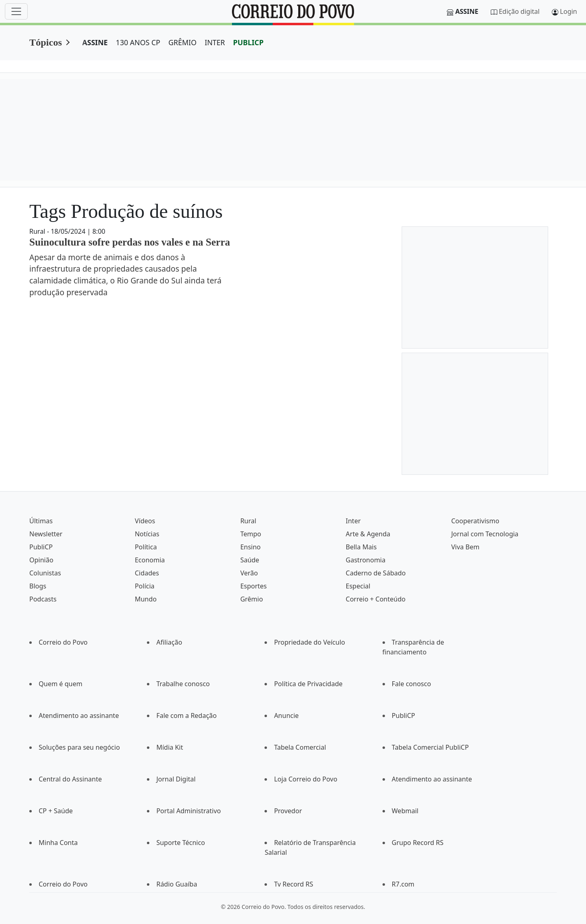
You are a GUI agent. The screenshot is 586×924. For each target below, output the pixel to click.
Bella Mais (361, 547)
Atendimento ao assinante (79, 715)
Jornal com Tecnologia (485, 534)
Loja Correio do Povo (306, 779)
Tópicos (46, 42)
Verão (249, 573)
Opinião (41, 560)
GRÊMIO (183, 42)
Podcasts (43, 599)
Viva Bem (465, 547)
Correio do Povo (63, 642)
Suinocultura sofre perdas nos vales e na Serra (130, 242)
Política (146, 547)
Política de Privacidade (308, 684)
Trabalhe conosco (183, 684)
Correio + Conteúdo (376, 599)
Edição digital (519, 11)
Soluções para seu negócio (79, 747)
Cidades (147, 573)
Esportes (253, 586)
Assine (467, 11)
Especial (358, 586)
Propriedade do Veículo (309, 642)
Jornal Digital (176, 779)
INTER (215, 42)
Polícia (144, 586)
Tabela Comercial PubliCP (430, 747)
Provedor (288, 811)
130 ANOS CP (138, 42)
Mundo (146, 599)
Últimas (41, 521)
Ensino (250, 547)
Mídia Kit (170, 747)
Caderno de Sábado (376, 573)
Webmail (405, 811)
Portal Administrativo (189, 811)
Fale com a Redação (186, 715)
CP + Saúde (56, 811)
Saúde (250, 560)
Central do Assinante (70, 779)
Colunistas (45, 573)
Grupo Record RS (418, 843)
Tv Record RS (293, 884)
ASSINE (95, 42)
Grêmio (251, 599)
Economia (150, 560)
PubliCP (41, 547)
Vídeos (145, 521)
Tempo (250, 534)
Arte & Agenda (368, 534)
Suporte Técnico (181, 843)
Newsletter (46, 534)
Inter (353, 521)
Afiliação (169, 642)
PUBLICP (248, 42)
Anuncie (286, 715)
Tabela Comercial (300, 747)
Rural (248, 521)
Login (569, 11)
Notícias (147, 534)
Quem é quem (60, 684)
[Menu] (16, 11)
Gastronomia (366, 560)
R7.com (403, 884)
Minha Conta (58, 843)
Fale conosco (412, 684)
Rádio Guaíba (177, 884)
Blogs (38, 586)
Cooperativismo (475, 521)
